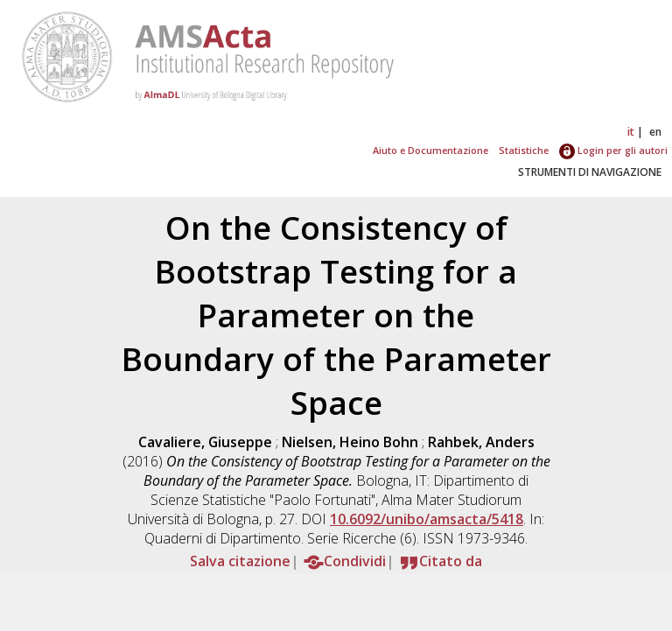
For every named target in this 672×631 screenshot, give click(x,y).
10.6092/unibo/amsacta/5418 (427, 519)
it (631, 132)
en (655, 132)
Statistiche (524, 150)
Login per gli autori (613, 150)
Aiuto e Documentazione (430, 150)
